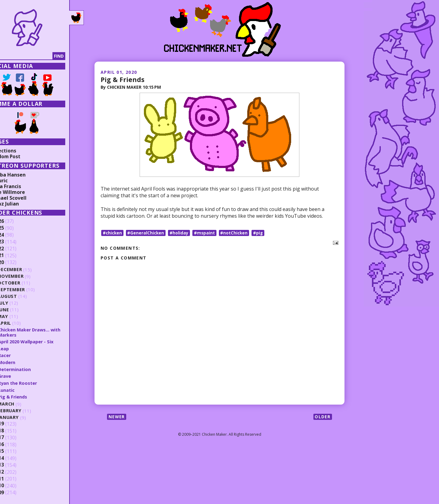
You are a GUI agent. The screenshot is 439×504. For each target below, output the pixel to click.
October (25, 282)
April (20, 323)
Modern (23, 361)
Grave (21, 375)
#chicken (113, 233)
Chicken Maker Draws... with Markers (46, 332)
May (19, 316)
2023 (14, 242)
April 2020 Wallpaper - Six (43, 341)
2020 (14, 262)
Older (322, 417)
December (26, 269)
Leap (19, 348)
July (19, 303)
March (22, 402)
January (25, 416)
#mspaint (206, 233)
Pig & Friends (123, 79)
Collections (18, 150)
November (27, 276)
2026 (14, 221)
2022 (14, 248)
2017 (14, 436)
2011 (14, 477)
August (24, 296)
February (26, 409)
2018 (14, 429)
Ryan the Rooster (34, 382)
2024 (14, 235)
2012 (14, 470)
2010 (14, 484)
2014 (14, 457)
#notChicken (237, 233)
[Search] (36, 56)
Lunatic (22, 388)
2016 (14, 443)
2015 (14, 450)
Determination (31, 368)
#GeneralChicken (147, 233)
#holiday (181, 233)
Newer (117, 417)
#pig (261, 233)
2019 (14, 423)
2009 (14, 491)
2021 (14, 256)
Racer (20, 355)
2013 (14, 464)
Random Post (21, 156)
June (20, 309)
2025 (14, 228)
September (27, 289)
